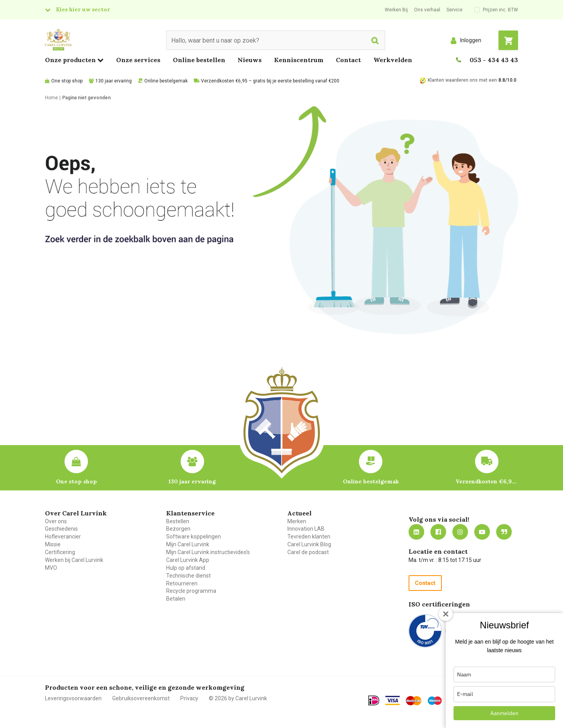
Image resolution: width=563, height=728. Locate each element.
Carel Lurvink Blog (309, 544)
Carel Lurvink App (188, 560)
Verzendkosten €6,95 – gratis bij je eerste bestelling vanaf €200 (270, 81)
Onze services (138, 60)
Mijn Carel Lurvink (188, 544)
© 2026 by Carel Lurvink (238, 698)
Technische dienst (188, 576)
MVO (51, 568)
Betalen (176, 599)
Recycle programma (191, 591)
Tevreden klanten (309, 537)
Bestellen (178, 521)
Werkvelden (393, 60)
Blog (504, 532)
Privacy (189, 698)
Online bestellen (199, 60)
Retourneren (182, 583)
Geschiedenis (61, 529)
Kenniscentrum (299, 60)
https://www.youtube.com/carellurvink (482, 532)
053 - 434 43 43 (494, 60)
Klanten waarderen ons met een (462, 80)
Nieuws (250, 60)
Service (455, 10)
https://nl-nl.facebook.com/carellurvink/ (438, 532)
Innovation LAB (306, 529)
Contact (348, 60)
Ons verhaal (427, 10)
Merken (297, 521)
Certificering (60, 552)
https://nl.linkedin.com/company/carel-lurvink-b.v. (416, 532)
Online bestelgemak (166, 81)
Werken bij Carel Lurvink (74, 560)
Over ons (56, 521)
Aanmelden (504, 713)
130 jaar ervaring (114, 81)
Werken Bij (396, 10)
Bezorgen (178, 529)
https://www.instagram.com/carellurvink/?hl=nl (460, 532)
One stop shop (67, 81)
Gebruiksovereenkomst (141, 698)
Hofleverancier (63, 537)
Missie (53, 544)
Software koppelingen (194, 537)
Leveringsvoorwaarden (73, 698)
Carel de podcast (308, 552)
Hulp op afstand (186, 568)
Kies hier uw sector (83, 9)
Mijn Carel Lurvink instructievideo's (208, 552)
